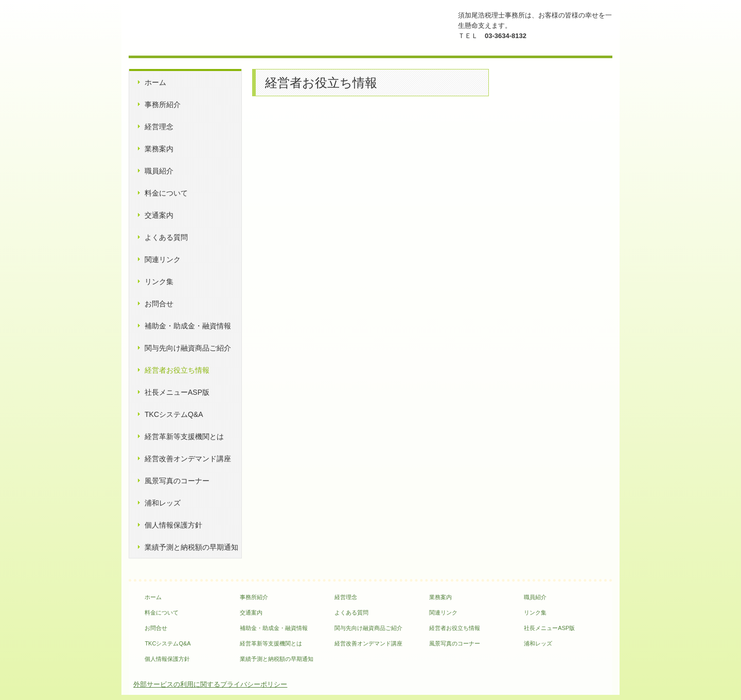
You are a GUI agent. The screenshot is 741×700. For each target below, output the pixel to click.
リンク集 (159, 282)
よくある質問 (166, 237)
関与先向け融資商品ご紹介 (188, 348)
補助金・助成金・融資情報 (188, 326)
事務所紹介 (163, 104)
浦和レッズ (163, 503)
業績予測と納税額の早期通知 (191, 547)
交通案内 (159, 215)
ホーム (155, 82)
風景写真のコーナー (177, 481)
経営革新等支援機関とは (184, 436)
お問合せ (159, 304)
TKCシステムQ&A (174, 414)
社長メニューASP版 (177, 392)
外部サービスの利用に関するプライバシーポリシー (210, 684)
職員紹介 (159, 171)
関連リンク (163, 259)
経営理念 (159, 127)
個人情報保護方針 (173, 525)
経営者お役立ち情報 (177, 370)
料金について (166, 193)
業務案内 (159, 149)
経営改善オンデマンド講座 (188, 459)
